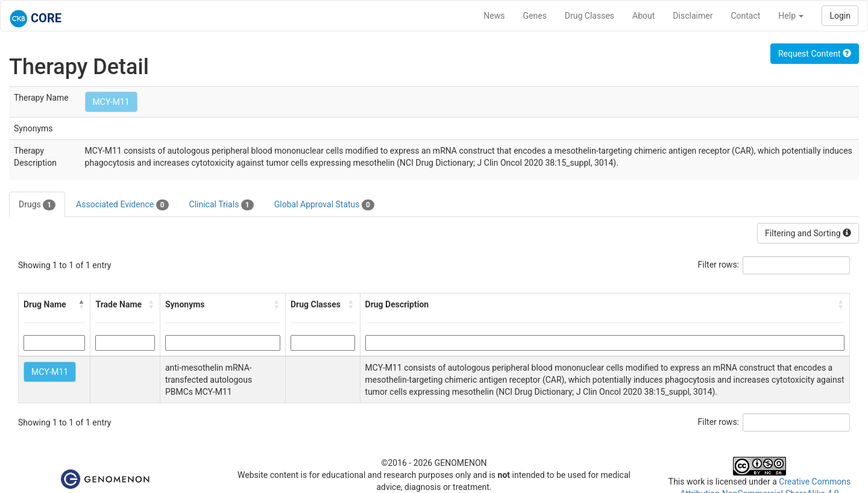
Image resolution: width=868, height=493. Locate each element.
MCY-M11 (111, 102)
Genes (535, 16)
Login (840, 16)
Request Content (815, 54)
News (494, 16)
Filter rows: (719, 265)
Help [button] (791, 16)
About (643, 16)
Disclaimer (693, 16)
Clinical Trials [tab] (222, 205)
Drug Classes (590, 16)
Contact (745, 16)
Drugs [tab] (37, 205)
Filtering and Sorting (808, 233)
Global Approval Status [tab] (324, 205)
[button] (81, 304)
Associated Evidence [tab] (122, 205)
